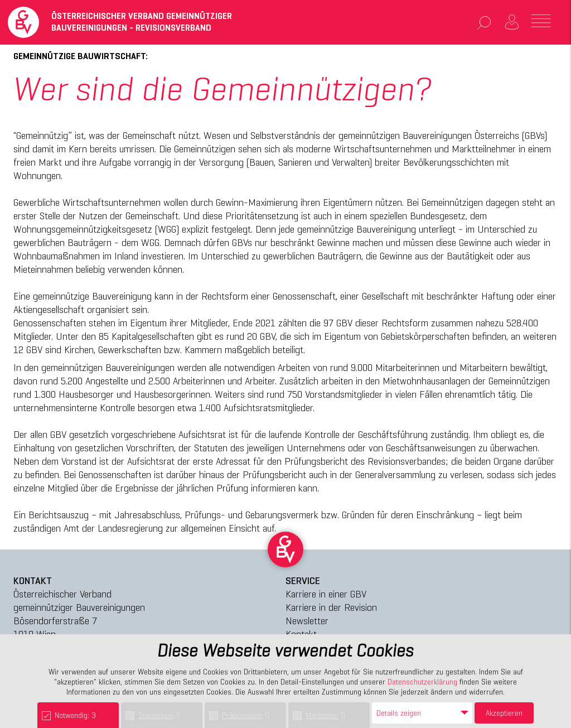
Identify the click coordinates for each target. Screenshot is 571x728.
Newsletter (307, 621)
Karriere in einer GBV (326, 594)
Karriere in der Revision (331, 607)
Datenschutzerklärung (422, 682)
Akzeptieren (504, 713)
